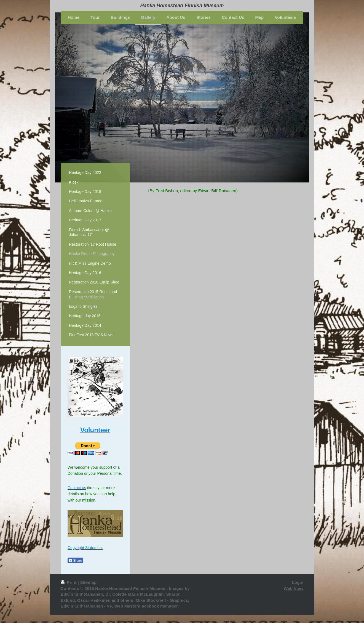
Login (298, 582)
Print (69, 582)
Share (75, 561)
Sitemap (88, 582)
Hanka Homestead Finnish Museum (182, 6)
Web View (294, 588)
